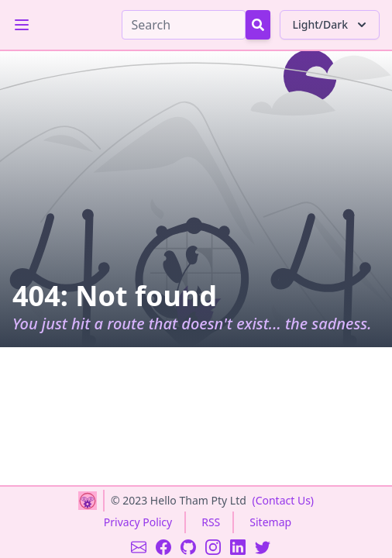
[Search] (184, 25)
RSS (211, 522)
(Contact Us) (283, 500)
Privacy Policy (138, 522)
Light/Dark (331, 25)
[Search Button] (258, 25)
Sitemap (270, 522)
